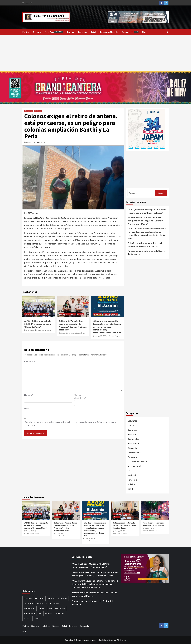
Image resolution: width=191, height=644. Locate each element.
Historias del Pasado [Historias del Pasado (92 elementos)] (57, 609)
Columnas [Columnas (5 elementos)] (28, 599)
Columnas (130, 32)
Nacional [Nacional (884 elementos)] (49, 614)
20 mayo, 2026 (30, 330)
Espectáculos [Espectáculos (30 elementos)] (29, 609)
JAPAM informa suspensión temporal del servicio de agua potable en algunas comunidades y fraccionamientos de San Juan (107, 327)
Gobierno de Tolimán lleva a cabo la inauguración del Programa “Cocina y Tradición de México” (73, 325)
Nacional (70, 32)
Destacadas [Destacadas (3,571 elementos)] (62, 599)
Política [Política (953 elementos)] (27, 619)
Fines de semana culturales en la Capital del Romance (146, 253)
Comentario (30, 362)
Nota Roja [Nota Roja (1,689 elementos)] (60, 614)
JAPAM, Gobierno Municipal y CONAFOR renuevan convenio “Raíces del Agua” (38, 324)
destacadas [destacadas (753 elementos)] (29, 604)
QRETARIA (43, 142)
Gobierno (37, 32)
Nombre (29, 395)
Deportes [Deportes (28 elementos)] (51, 599)
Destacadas (29, 111)
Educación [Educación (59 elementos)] (54, 604)
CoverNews (108, 640)
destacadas (133, 434)
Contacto (132, 425)
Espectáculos (134, 453)
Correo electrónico (80, 396)
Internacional (134, 466)
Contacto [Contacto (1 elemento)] (39, 599)
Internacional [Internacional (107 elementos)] (30, 614)
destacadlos (133, 443)
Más (145, 32)
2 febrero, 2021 (31, 142)
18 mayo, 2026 (119, 531)
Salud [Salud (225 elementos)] (36, 619)
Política (26, 32)
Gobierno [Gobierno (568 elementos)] (42, 609)
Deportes (132, 430)
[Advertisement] (95, 53)
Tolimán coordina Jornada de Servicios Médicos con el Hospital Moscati (146, 245)
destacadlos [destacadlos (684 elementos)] (42, 604)
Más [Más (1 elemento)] (40, 614)
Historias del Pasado (109, 32)
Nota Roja (54, 32)
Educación (83, 32)
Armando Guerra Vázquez (44, 330)
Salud (93, 32)
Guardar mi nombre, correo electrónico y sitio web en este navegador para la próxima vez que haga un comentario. (71, 424)
